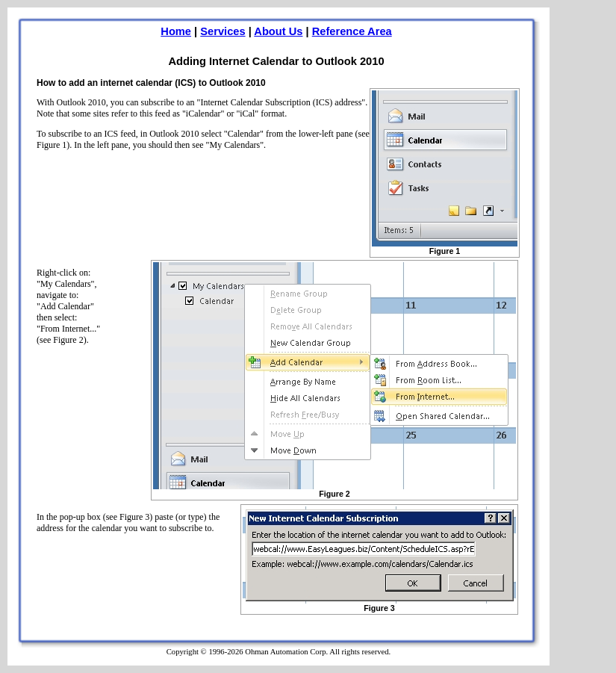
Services (223, 31)
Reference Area (352, 31)
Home (176, 31)
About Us (278, 31)
